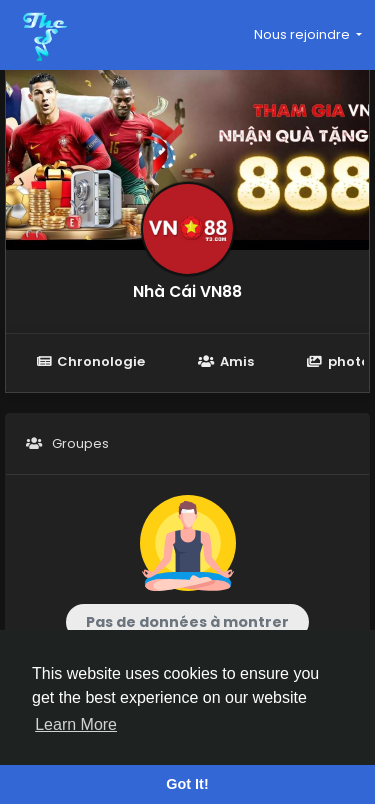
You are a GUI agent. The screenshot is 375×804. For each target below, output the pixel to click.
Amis (225, 361)
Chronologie (90, 361)
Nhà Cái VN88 (187, 291)
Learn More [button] (76, 724)
